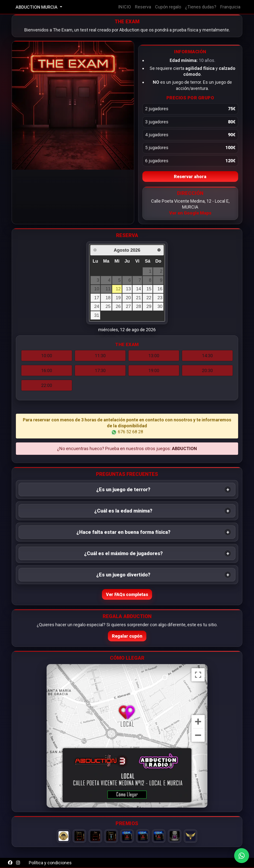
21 (139, 298)
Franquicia (230, 7)
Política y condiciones (50, 863)
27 (128, 306)
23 (160, 298)
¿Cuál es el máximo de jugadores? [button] (123, 553)
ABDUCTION (184, 448)
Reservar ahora (190, 176)
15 (149, 289)
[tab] (127, 489)
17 (97, 298)
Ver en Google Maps (190, 213)
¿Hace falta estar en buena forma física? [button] (123, 532)
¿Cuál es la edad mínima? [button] (123, 511)
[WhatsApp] (242, 856)
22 (149, 298)
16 (160, 289)
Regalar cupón (127, 636)
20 (128, 298)
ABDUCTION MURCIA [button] (37, 7)
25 (108, 306)
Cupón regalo (168, 7)
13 (128, 289)
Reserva (143, 7)
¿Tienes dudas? (201, 7)
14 (139, 289)
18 (108, 298)
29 (149, 306)
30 (160, 306)
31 (97, 315)
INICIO (125, 7)
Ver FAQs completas (127, 594)
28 (139, 306)
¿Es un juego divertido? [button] (123, 575)
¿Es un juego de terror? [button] (123, 489)
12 (118, 289)
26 (118, 306)
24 (97, 306)
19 (118, 298)
